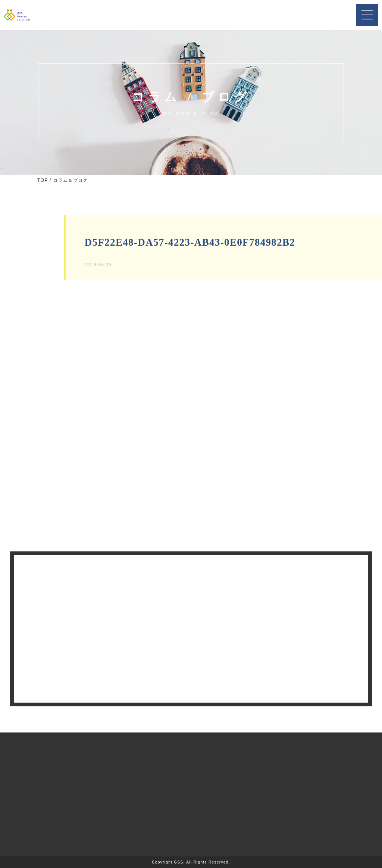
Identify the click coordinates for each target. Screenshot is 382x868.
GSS (179, 862)
